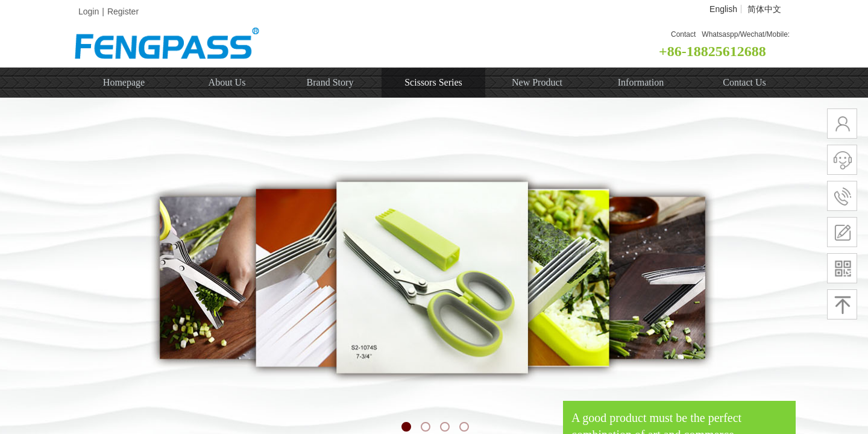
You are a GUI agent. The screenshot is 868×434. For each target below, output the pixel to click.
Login (89, 11)
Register (123, 11)
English (723, 9)
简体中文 (764, 9)
